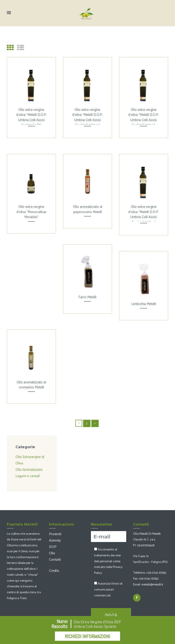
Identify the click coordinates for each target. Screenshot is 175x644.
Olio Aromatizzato (28, 467)
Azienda (54, 537)
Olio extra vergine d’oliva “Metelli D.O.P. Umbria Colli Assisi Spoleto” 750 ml (144, 117)
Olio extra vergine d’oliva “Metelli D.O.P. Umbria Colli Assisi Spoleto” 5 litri (31, 117)
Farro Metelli (87, 297)
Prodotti (54, 531)
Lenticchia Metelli (144, 304)
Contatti (54, 554)
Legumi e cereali (26, 473)
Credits (54, 565)
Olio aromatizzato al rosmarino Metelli (31, 384)
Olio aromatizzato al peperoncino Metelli (88, 209)
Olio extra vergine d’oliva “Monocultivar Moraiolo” (31, 211)
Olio (52, 548)
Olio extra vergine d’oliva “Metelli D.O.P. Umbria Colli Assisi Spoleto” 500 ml (87, 117)
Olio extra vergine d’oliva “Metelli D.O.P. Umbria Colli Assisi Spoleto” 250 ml (144, 214)
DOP (52, 542)
